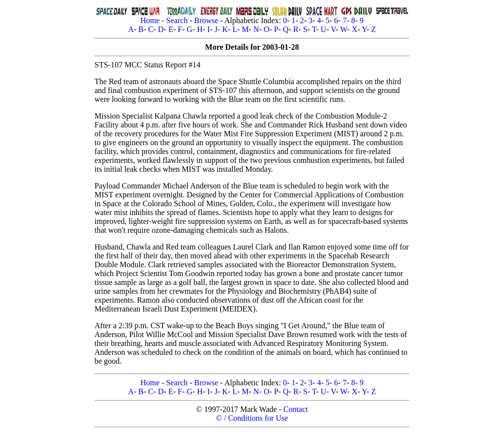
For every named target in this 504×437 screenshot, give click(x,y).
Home (150, 20)
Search (177, 20)
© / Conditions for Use (252, 418)
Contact (296, 409)
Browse (206, 20)
